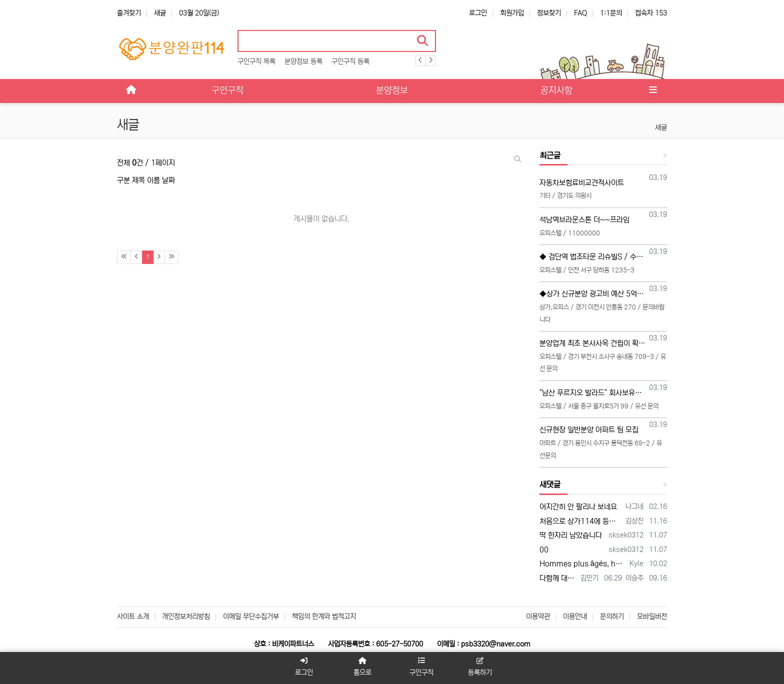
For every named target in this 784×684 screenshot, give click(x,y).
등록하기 (480, 667)
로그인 (478, 13)
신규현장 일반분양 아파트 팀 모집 (589, 430)
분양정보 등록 (303, 61)
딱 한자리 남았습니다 (571, 535)
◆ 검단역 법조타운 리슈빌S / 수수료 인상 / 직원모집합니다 (593, 257)
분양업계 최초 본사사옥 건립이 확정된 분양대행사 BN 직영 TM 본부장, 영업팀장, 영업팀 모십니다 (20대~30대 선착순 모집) (593, 343)
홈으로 (362, 667)
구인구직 (421, 667)
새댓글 (550, 484)
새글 (160, 13)
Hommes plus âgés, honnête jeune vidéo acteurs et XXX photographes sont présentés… (583, 564)
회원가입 (512, 13)
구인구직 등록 (350, 61)
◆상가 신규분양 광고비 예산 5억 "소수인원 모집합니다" (593, 294)
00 (544, 550)
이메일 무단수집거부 (251, 616)
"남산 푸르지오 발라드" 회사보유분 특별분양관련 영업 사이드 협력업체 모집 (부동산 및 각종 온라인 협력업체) (593, 393)
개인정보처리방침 (186, 616)
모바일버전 (652, 616)
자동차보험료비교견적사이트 (582, 183)
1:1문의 (611, 13)
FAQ (580, 13)
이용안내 (575, 616)
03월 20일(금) (199, 13)
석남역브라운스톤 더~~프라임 (584, 220)
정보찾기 (549, 13)
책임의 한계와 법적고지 (324, 616)
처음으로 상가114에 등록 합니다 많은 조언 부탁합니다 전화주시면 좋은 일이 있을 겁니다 (581, 521)
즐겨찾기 (129, 13)
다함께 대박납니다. (558, 578)
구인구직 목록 (256, 61)
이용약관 (538, 616)
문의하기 (612, 616)
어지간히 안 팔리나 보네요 (578, 507)
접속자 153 (651, 13)
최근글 (550, 155)
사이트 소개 (133, 616)
